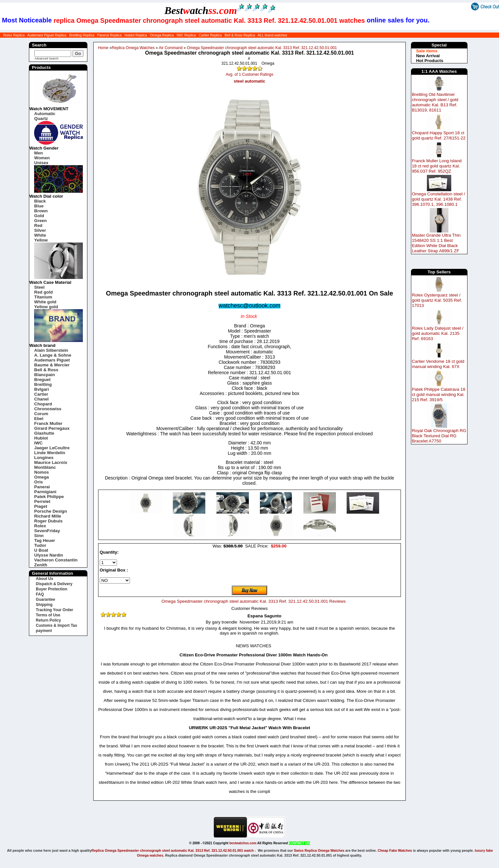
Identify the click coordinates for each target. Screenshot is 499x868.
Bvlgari (41, 389)
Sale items (427, 51)
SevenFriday (47, 531)
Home (103, 48)
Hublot (41, 438)
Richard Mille (48, 516)
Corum (41, 414)
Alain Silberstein (51, 350)
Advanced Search (46, 59)
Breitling (43, 384)
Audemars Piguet (52, 360)
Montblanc (45, 467)
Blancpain (45, 375)
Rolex (40, 526)
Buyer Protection (51, 589)
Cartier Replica (210, 35)
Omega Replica (162, 35)
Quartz (41, 118)
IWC (38, 443)
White (40, 235)
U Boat (41, 550)
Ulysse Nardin (49, 555)
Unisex (41, 163)
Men (38, 153)
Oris (38, 482)
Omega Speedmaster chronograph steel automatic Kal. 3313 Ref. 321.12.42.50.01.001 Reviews (254, 601)
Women (42, 158)
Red (38, 225)
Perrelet (42, 501)
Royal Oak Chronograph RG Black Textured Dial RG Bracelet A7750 (439, 436)
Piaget (41, 506)
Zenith (41, 565)
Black (40, 201)
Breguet (42, 380)
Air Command (171, 48)
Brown (41, 211)
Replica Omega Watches (133, 48)
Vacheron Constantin (56, 560)
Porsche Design (51, 511)
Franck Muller (48, 423)
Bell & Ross (46, 370)
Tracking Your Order (54, 610)
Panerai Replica (109, 35)
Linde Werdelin (50, 453)
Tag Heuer (45, 540)
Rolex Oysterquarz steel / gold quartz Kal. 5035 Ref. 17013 (437, 300)
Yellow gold (46, 307)
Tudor (40, 545)
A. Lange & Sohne (53, 355)
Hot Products (430, 61)
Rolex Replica (14, 35)
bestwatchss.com (243, 843)
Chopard (43, 404)
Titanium (43, 297)
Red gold (43, 292)
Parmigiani (45, 492)
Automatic (45, 114)
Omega (41, 477)
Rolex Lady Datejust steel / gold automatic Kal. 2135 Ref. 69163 (438, 333)
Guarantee (45, 599)
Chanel (41, 399)
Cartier (41, 394)
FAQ (40, 594)
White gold (45, 302)
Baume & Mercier (52, 365)
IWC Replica (186, 35)
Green (40, 221)
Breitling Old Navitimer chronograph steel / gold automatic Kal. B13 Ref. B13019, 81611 (435, 102)
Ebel (39, 419)
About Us (44, 579)
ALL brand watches (272, 35)
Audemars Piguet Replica (47, 35)
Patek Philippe (49, 497)
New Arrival (428, 56)
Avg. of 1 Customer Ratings (250, 74)
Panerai (42, 487)
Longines (44, 458)
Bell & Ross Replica (240, 35)
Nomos (41, 472)
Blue (39, 206)
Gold (39, 216)
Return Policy (48, 620)
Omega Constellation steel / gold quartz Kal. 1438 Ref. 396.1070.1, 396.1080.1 (439, 199)
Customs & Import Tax (56, 625)
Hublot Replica (136, 35)
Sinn (39, 536)
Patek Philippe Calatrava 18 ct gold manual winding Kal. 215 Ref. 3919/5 (439, 395)
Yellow (41, 240)
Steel (39, 287)
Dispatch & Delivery (54, 584)
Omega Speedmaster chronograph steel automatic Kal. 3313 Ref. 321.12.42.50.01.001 (262, 48)
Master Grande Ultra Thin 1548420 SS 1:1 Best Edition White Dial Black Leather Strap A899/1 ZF (436, 243)
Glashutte (44, 433)
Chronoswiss (48, 409)
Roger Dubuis (48, 521)
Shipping (44, 605)
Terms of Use (48, 615)
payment (44, 631)
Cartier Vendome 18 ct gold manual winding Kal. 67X (438, 364)
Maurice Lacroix (51, 462)
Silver (40, 230)
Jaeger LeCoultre (52, 448)
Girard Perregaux (52, 428)
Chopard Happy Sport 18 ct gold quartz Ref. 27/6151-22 (439, 135)
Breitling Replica (82, 35)
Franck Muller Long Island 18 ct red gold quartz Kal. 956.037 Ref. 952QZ (437, 166)
